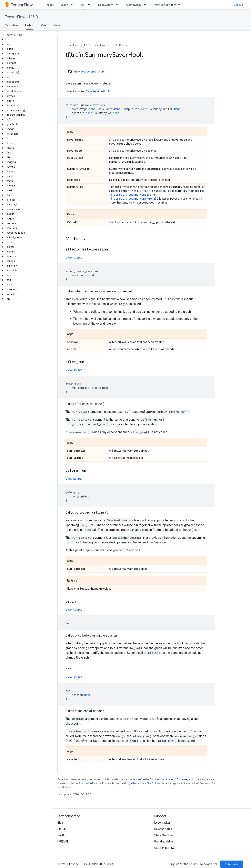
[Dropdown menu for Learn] (73, 5)
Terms (61, 864)
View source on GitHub (86, 72)
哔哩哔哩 (63, 841)
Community (134, 5)
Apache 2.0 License (90, 783)
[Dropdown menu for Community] (146, 5)
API (86, 45)
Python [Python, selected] (30, 25)
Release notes (163, 829)
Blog (60, 823)
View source (74, 257)
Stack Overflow (164, 835)
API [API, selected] (83, 5)
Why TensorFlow (165, 5)
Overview (11, 25)
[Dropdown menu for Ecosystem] (118, 5)
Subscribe (232, 864)
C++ (44, 25)
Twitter (62, 835)
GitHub (238, 5)
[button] (26, 39)
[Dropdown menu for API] (90, 5)
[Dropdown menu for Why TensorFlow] (180, 5)
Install (50, 5)
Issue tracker (162, 823)
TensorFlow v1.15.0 (21, 17)
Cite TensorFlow (164, 848)
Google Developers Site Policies (142, 783)
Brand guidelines (165, 841)
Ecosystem (106, 5)
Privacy (74, 864)
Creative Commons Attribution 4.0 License (164, 779)
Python (123, 45)
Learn (64, 5)
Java (57, 25)
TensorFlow (72, 45)
